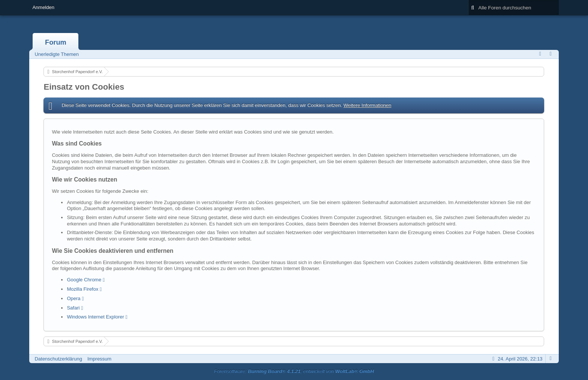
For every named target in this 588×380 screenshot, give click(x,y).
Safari (73, 308)
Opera (73, 298)
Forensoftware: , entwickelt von (294, 371)
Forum (56, 42)
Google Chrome (84, 280)
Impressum (99, 359)
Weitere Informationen (367, 105)
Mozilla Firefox (82, 289)
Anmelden (43, 7)
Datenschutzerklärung (58, 359)
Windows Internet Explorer (95, 317)
